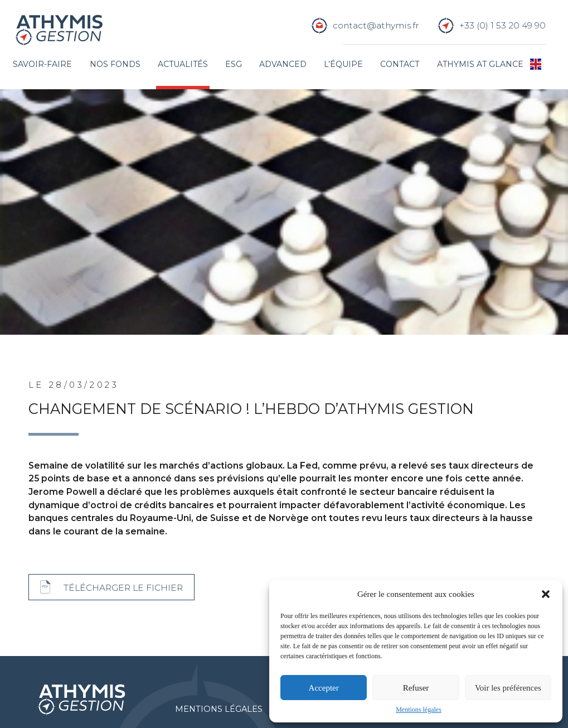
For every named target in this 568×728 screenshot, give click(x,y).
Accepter (324, 688)
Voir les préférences (508, 688)
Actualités (183, 64)
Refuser (416, 688)
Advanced (283, 64)
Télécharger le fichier (123, 588)
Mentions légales (419, 710)
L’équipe (343, 64)
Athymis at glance (480, 64)
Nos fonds (115, 64)
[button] (546, 594)
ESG (234, 64)
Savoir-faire (42, 64)
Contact (400, 64)
